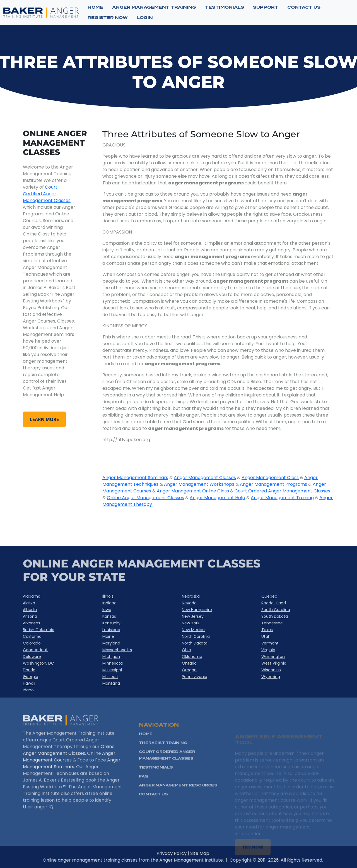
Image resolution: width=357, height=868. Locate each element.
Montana (111, 683)
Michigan (111, 657)
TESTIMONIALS (225, 7)
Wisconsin (271, 670)
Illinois (108, 596)
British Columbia (39, 630)
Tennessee (272, 623)
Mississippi (112, 670)
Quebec (269, 596)
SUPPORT (266, 7)
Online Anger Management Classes (145, 498)
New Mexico (193, 630)
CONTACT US (304, 7)
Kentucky (111, 623)
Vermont (270, 643)
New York (191, 623)
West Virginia (274, 663)
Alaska (29, 603)
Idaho (28, 690)
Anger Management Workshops (199, 484)
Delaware (32, 657)
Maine (108, 636)
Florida (29, 670)
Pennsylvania (195, 677)
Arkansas (32, 623)
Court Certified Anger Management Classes (47, 194)
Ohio (186, 650)
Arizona (30, 616)
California (32, 636)
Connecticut (35, 650)
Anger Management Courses (69, 772)
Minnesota (113, 663)
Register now (108, 18)
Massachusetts (117, 650)
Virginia (268, 650)
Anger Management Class (270, 478)
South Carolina (276, 610)
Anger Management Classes (205, 478)
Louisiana (111, 630)
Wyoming (271, 677)
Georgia (31, 677)
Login (145, 18)
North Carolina (196, 636)
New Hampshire (197, 610)
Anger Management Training (282, 498)
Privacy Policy (187, 853)
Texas (267, 630)
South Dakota (275, 616)
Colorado (32, 643)
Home (95, 7)
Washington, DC (38, 663)
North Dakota (195, 643)
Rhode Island (274, 603)
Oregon (189, 670)
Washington (273, 657)
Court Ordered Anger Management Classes (282, 491)
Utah (266, 636)
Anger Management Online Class (193, 491)
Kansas (109, 616)
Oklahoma (192, 657)
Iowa (107, 610)
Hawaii (29, 683)
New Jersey (193, 616)
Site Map (215, 853)
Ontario (189, 663)
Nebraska (191, 596)
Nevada (189, 603)
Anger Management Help (217, 498)
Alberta (30, 610)
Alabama (32, 596)
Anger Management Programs (273, 484)
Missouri (110, 677)
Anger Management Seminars (135, 478)
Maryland (111, 643)
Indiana (109, 603)
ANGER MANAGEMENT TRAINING (154, 7)
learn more (44, 419)
